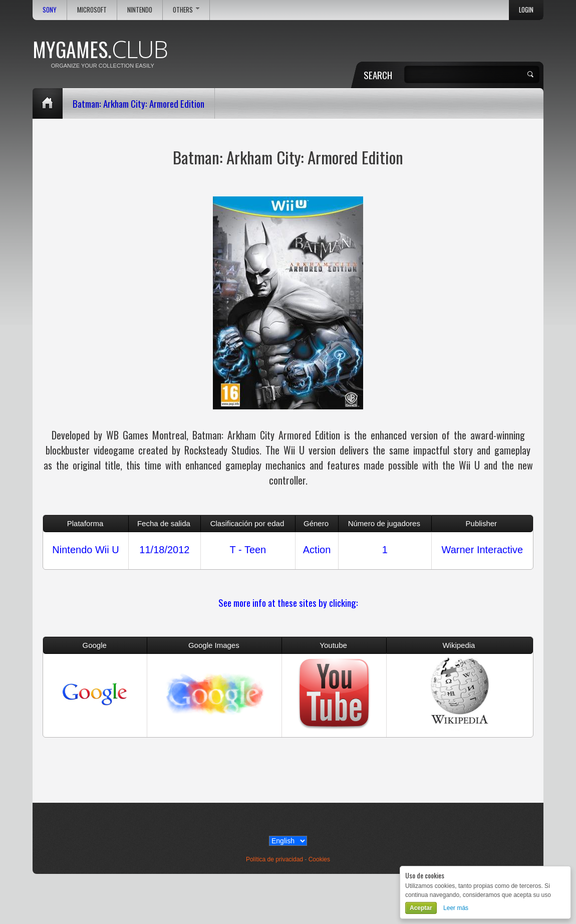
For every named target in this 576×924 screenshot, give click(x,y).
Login (526, 10)
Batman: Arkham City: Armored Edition (138, 103)
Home (48, 103)
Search (378, 75)
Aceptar (421, 908)
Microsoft (92, 10)
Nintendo (140, 10)
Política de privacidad (274, 859)
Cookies (319, 859)
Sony (50, 10)
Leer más (456, 908)
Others (186, 10)
